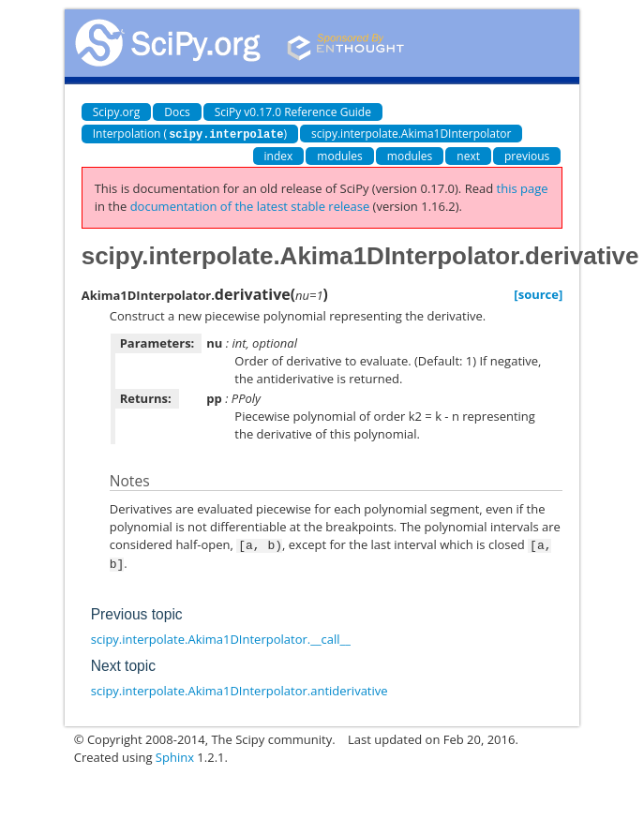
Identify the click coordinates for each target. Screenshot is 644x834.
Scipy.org (117, 112)
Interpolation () (190, 134)
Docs (177, 112)
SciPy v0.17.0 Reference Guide (293, 112)
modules (340, 155)
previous (527, 155)
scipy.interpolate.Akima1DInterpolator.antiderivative (240, 688)
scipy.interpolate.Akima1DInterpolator (411, 134)
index (279, 155)
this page (523, 187)
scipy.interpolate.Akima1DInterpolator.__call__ (221, 636)
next (468, 155)
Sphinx (175, 754)
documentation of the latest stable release (250, 205)
